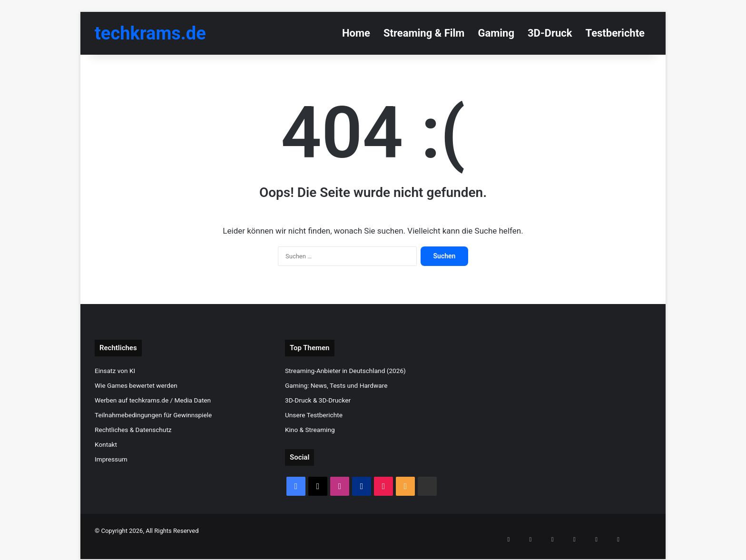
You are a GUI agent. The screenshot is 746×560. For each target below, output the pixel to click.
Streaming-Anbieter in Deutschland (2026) (345, 371)
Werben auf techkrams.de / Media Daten (153, 400)
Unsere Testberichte (314, 415)
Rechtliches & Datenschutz (133, 430)
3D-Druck (550, 33)
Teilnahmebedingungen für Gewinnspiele (153, 415)
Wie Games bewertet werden (136, 385)
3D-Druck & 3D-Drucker (318, 400)
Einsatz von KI (115, 371)
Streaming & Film (424, 33)
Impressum (111, 459)
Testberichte (615, 33)
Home (356, 33)
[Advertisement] (563, 406)
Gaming (496, 33)
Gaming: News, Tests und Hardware (336, 385)
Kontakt (106, 444)
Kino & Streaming (310, 430)
